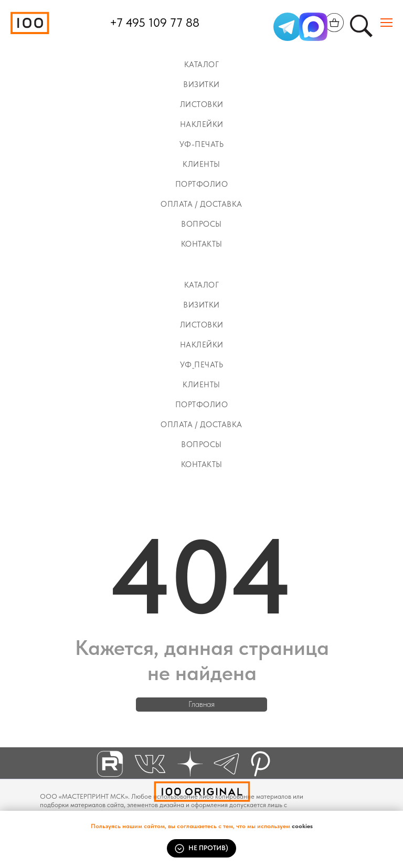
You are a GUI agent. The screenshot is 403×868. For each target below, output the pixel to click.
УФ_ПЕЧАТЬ (202, 365)
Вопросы (201, 224)
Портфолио (202, 184)
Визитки (201, 84)
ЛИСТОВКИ (202, 104)
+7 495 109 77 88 (155, 23)
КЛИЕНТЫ (201, 164)
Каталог (202, 65)
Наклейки (202, 124)
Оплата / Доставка (201, 204)
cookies (302, 826)
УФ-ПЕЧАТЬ (202, 144)
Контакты (202, 244)
